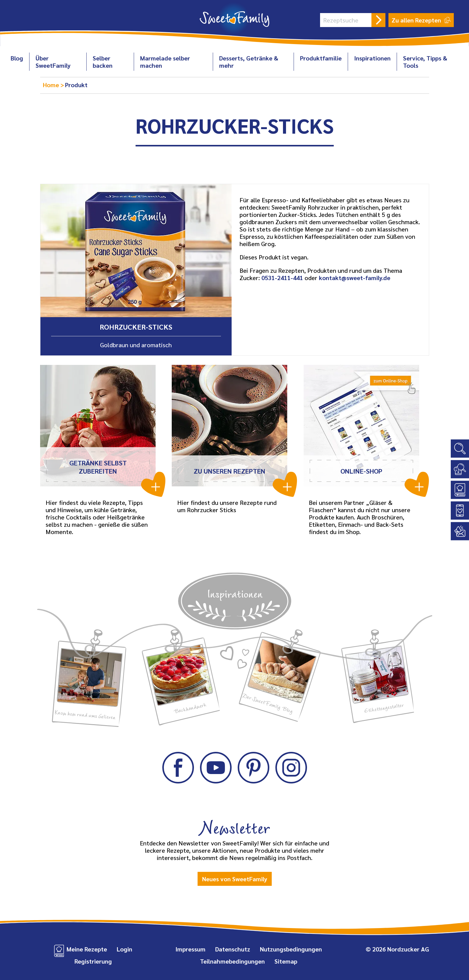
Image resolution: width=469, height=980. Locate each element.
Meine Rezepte (87, 949)
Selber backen (103, 62)
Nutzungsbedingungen (291, 949)
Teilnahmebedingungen (232, 961)
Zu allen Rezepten (421, 20)
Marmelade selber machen (165, 62)
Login (124, 949)
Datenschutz (233, 949)
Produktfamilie (321, 58)
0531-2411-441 (282, 278)
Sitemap (286, 961)
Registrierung (93, 961)
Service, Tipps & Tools (425, 62)
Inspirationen (372, 58)
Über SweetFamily (53, 62)
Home (52, 85)
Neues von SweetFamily (235, 879)
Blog (17, 58)
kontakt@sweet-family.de (355, 278)
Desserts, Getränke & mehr (249, 62)
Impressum (190, 949)
